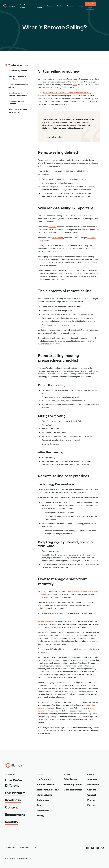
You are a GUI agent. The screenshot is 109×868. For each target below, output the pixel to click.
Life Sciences (44, 779)
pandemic (52, 227)
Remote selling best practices (16, 102)
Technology (43, 800)
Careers (92, 789)
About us (92, 779)
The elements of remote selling (18, 86)
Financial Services (46, 784)
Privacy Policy (10, 848)
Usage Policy (24, 848)
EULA (34, 848)
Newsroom (93, 784)
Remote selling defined (18, 71)
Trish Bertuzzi (58, 238)
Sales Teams (70, 779)
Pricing (81, 6)
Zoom (75, 85)
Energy (40, 815)
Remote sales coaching (47, 621)
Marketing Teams (73, 784)
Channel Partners (73, 789)
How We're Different (24, 6)
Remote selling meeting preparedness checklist (18, 94)
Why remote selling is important (17, 78)
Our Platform (39, 6)
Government (44, 810)
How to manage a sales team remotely (18, 110)
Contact (92, 795)
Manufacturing (45, 795)
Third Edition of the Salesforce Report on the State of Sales (67, 93)
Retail (40, 805)
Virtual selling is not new (18, 65)
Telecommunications (48, 789)
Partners (92, 805)
